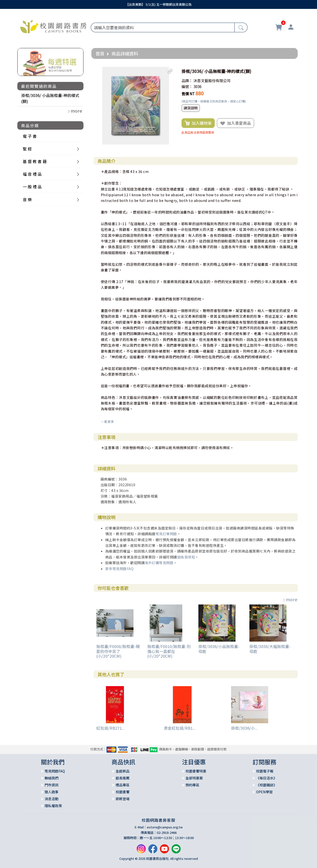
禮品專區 (123, 785)
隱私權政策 (53, 806)
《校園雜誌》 (266, 785)
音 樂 (27, 199)
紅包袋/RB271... (111, 728)
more (290, 599)
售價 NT (188, 94)
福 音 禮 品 (32, 174)
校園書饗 (123, 792)
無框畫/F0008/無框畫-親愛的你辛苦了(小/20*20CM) (118, 651)
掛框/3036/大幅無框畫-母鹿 (270, 649)
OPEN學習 (264, 792)
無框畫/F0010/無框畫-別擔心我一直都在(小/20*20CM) (169, 651)
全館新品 (123, 771)
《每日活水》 (266, 778)
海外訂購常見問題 (159, 563)
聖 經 (27, 149)
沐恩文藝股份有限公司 (212, 81)
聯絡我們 (52, 778)
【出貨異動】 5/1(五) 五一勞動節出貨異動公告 (159, 4)
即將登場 (123, 799)
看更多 (107, 422)
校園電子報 (265, 771)
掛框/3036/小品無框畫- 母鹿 (219, 649)
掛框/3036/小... (244, 728)
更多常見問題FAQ (119, 569)
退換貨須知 (186, 557)
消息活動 (52, 799)
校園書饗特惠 (196, 771)
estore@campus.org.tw (165, 827)
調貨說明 (191, 108)
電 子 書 (30, 136)
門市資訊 (52, 785)
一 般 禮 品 (32, 187)
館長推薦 (123, 778)
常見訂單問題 (166, 534)
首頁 (100, 53)
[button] (170, 71)
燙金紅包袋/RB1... (180, 728)
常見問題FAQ (55, 771)
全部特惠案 (194, 778)
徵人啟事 (52, 792)
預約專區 (192, 785)
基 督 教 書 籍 (35, 161)
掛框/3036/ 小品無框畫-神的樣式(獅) (50, 98)
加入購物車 (198, 123)
